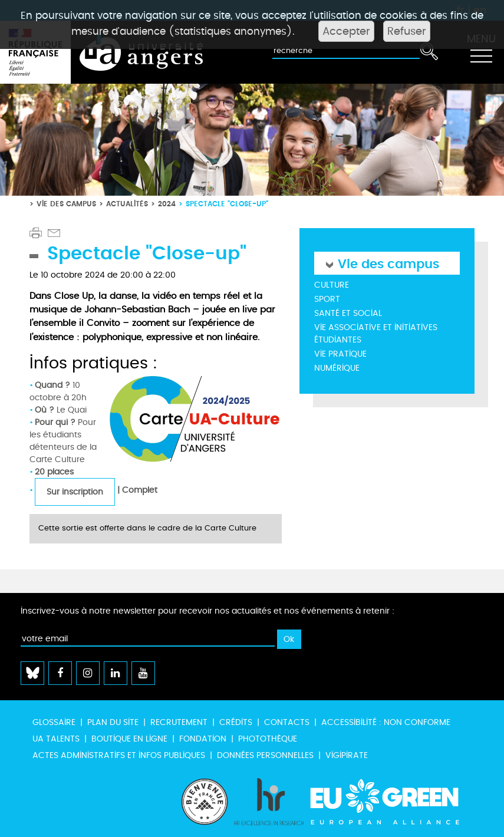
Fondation (203, 739)
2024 (167, 204)
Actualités (127, 204)
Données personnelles (265, 755)
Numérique (337, 368)
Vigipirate (347, 755)
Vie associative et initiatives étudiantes (376, 334)
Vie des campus (66, 204)
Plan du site (113, 722)
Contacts (287, 722)
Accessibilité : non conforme (386, 722)
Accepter (346, 31)
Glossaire (54, 722)
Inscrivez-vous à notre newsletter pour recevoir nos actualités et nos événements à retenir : (207, 611)
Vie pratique (340, 354)
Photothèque (268, 739)
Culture (332, 285)
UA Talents (56, 739)
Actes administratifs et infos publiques (119, 755)
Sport (327, 299)
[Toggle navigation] (481, 52)
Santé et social (348, 313)
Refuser (407, 31)
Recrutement (179, 722)
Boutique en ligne (129, 739)
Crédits (236, 722)
